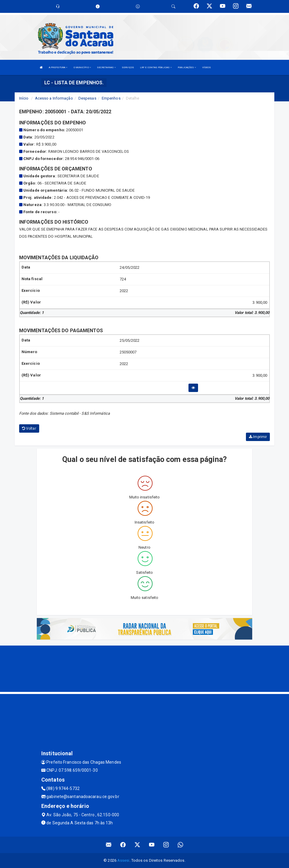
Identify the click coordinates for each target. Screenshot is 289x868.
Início (24, 98)
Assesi (123, 860)
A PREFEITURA (58, 67)
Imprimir (258, 437)
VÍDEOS (207, 67)
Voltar (29, 428)
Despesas (87, 98)
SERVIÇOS (128, 67)
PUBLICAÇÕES (187, 67)
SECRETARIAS (106, 67)
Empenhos (111, 98)
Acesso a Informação (54, 98)
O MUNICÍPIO (82, 67)
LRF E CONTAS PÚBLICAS (156, 67)
